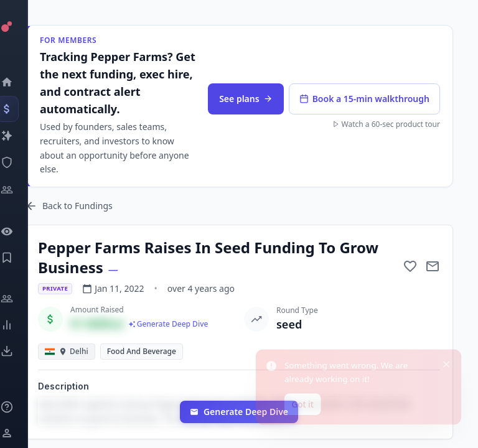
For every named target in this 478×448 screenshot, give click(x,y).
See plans (246, 99)
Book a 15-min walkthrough (364, 99)
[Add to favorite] (410, 266)
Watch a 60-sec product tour (386, 124)
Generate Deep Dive (239, 412)
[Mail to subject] (433, 266)
